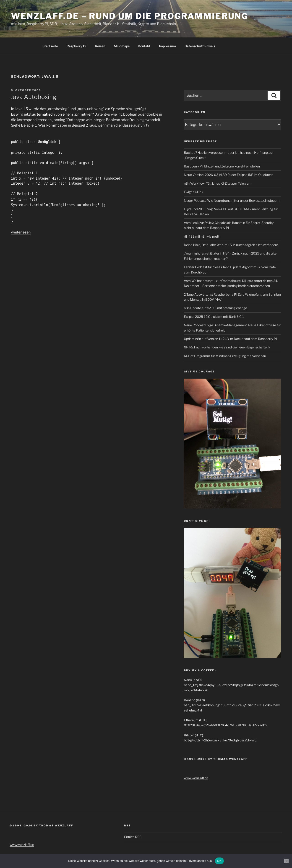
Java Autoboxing (33, 97)
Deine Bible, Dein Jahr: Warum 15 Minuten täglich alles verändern (231, 245)
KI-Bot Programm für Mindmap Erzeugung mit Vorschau (225, 356)
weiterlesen (21, 232)
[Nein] (286, 861)
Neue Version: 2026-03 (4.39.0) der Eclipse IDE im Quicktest (228, 175)
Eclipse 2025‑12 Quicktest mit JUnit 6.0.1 (214, 317)
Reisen (100, 46)
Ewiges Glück (194, 192)
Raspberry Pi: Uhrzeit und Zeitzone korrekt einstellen (222, 166)
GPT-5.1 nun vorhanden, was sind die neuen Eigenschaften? (227, 347)
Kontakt (144, 46)
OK (219, 861)
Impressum (167, 46)
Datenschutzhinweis (200, 46)
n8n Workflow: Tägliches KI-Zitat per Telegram (218, 183)
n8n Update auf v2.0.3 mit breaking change (215, 308)
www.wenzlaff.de (196, 778)
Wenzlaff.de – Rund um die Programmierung (130, 16)
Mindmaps (122, 46)
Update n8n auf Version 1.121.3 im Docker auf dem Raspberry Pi (230, 339)
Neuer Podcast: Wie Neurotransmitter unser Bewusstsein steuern (232, 200)
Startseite (50, 46)
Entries (133, 837)
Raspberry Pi (76, 46)
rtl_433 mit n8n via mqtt (202, 236)
